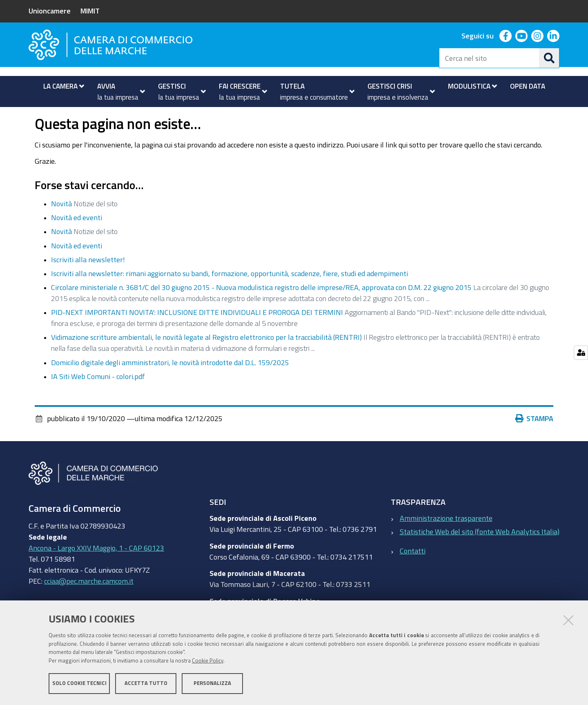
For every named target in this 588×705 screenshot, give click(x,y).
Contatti (413, 573)
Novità (61, 226)
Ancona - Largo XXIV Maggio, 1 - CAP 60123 (96, 571)
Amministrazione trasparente (446, 541)
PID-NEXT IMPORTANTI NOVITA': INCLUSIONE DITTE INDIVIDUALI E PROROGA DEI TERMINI (197, 335)
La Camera (61, 116)
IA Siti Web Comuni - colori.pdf (98, 399)
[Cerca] (549, 58)
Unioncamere (50, 11)
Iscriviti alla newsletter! (88, 282)
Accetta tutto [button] (146, 684)
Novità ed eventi (115, 116)
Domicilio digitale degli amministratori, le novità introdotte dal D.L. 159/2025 (170, 385)
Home (34, 116)
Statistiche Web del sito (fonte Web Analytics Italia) (480, 554)
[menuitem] (60, 86)
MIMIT (90, 11)
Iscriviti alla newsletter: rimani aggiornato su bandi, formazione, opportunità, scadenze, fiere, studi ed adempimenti (229, 296)
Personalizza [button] (212, 684)
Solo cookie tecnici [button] (79, 684)
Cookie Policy (208, 661)
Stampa (535, 441)
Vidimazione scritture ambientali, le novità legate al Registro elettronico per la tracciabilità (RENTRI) (206, 360)
